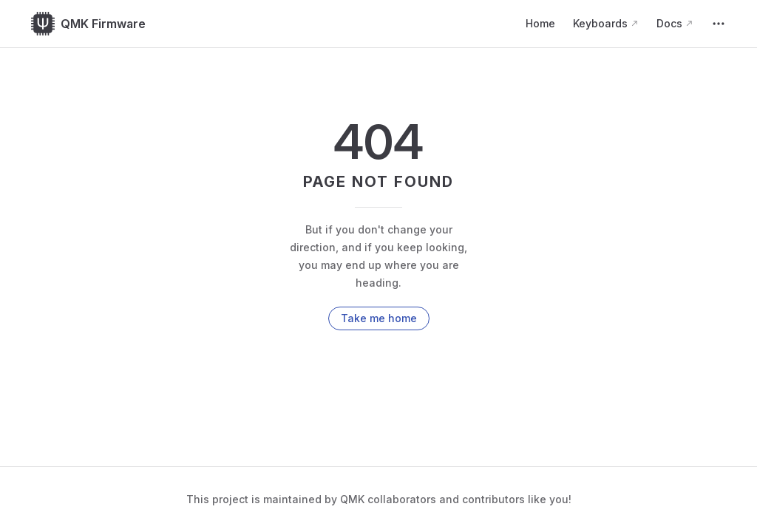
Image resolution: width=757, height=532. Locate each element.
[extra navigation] (719, 24)
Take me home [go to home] (379, 318)
